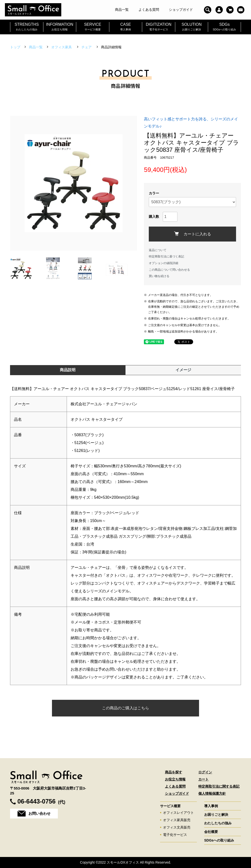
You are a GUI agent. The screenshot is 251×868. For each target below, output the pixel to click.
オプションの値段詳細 (163, 263)
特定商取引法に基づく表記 (166, 256)
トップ (15, 47)
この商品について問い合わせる (169, 270)
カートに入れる (193, 234)
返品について (158, 250)
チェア (87, 47)
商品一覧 (36, 47)
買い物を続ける (159, 276)
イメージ (183, 370)
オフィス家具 (62, 47)
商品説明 (68, 370)
